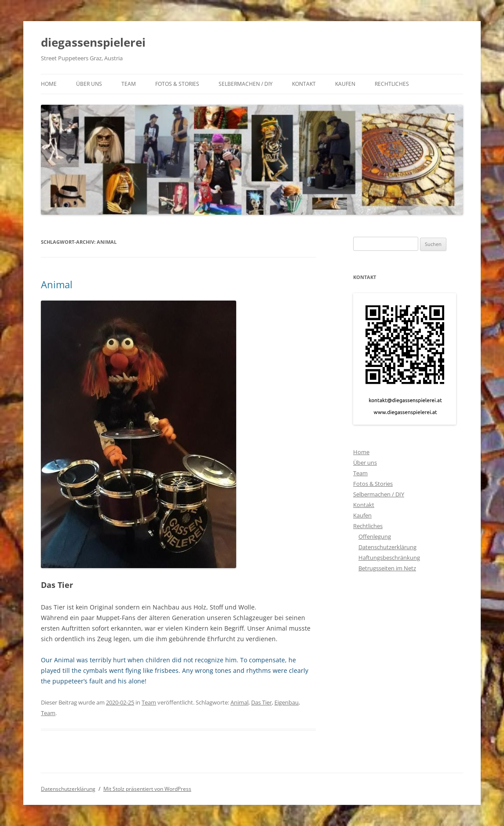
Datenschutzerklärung (387, 547)
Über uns (89, 84)
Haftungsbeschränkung (389, 558)
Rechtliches (392, 84)
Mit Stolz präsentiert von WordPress (147, 789)
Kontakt (304, 84)
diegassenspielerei (93, 42)
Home (49, 84)
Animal (57, 284)
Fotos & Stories (177, 84)
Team (129, 84)
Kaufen (345, 84)
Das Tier (261, 702)
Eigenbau (287, 702)
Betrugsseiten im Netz (387, 568)
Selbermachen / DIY (246, 84)
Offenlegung (375, 536)
